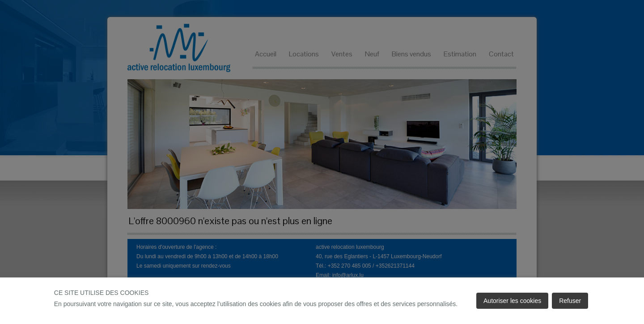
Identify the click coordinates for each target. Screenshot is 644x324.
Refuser (570, 301)
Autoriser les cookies (512, 301)
